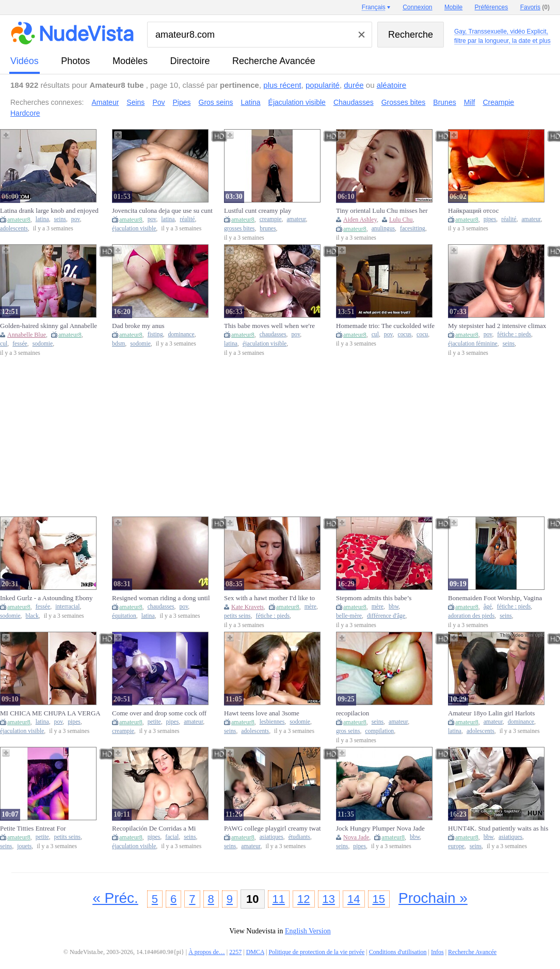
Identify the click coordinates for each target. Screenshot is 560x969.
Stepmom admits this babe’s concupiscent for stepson (374, 598)
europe (456, 846)
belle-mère (349, 616)
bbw (394, 607)
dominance (181, 334)
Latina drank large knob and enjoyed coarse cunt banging (49, 211)
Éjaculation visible (297, 102)
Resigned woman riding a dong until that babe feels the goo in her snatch (161, 598)
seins (60, 219)
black (32, 616)
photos (75, 61)
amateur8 (19, 220)
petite (154, 722)
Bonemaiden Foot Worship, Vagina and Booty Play (495, 598)
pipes (490, 219)
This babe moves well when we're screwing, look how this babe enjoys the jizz (273, 326)
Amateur (105, 102)
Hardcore (25, 113)
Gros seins (216, 102)
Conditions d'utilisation (398, 952)
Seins (135, 102)
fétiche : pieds (514, 334)
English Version (308, 931)
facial (172, 837)
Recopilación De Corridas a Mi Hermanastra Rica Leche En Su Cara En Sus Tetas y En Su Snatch (161, 829)
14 (354, 899)
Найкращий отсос (473, 210)
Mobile (453, 7)
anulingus (383, 229)
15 (379, 899)
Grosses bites (404, 102)
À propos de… (207, 952)
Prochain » (433, 898)
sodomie (43, 344)
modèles (130, 61)
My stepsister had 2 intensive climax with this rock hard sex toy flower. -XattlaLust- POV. (497, 326)
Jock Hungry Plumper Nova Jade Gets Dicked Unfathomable (380, 829)
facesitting (413, 229)
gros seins (348, 731)
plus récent (282, 85)
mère (310, 607)
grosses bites (239, 229)
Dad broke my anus (138, 326)
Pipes (182, 102)
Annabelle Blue (27, 335)
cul (4, 344)
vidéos (25, 61)
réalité (187, 219)
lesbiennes (272, 722)
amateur (296, 219)
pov (76, 219)
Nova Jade (356, 837)
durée (354, 85)
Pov (158, 102)
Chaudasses (354, 102)
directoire (190, 61)
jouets (24, 846)
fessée (20, 344)
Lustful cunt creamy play (258, 210)
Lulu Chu (401, 220)
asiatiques (271, 837)
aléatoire (392, 85)
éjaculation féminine (473, 344)
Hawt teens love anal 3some (262, 713)
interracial (67, 607)
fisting (155, 334)
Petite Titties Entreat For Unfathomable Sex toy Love (38, 829)
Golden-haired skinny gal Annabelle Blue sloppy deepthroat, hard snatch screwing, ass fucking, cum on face (49, 326)
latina (42, 219)
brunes (268, 229)
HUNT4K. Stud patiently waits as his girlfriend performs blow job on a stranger (498, 829)
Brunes (444, 102)
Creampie (498, 102)
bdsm (118, 344)
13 (329, 899)
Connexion (417, 7)
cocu (422, 334)
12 (303, 899)
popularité (323, 85)
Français (374, 7)
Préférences (492, 7)
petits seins (237, 616)
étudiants (299, 837)
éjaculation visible (134, 229)
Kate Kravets (247, 607)
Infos (437, 952)
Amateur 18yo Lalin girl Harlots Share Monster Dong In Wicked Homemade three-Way (491, 713)
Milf (470, 102)
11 (279, 899)
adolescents (14, 229)
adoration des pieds (471, 616)
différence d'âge (386, 616)
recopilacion (353, 713)
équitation (124, 616)
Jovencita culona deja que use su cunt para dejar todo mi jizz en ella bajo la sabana (162, 211)
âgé (488, 607)
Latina (250, 102)
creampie (271, 219)
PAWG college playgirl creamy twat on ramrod (273, 829)
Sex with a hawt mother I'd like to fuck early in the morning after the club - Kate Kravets (270, 598)
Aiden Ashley (360, 220)
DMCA (255, 952)
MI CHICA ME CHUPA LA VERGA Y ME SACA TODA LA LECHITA (50, 713)
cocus (405, 334)
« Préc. (115, 898)
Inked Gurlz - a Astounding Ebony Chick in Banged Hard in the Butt (46, 598)
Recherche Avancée (274, 61)
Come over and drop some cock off (159, 713)
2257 (235, 952)
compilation (379, 731)
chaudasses (273, 334)
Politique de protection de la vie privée (316, 952)
